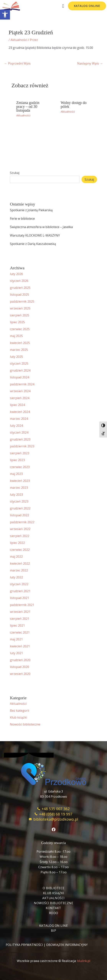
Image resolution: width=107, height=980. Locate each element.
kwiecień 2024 (20, 412)
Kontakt (53, 908)
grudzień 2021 (20, 591)
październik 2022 (22, 522)
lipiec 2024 (17, 405)
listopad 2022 (20, 515)
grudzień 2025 (20, 288)
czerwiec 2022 (20, 550)
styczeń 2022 (19, 584)
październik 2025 (22, 301)
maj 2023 (16, 474)
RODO (54, 913)
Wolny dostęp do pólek (74, 105)
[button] (5, 15)
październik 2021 (22, 605)
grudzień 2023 (20, 439)
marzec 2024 (19, 419)
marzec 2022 (19, 570)
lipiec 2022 (17, 543)
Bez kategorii (20, 711)
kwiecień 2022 (20, 563)
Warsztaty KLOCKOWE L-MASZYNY (35, 235)
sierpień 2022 (20, 536)
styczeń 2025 (19, 364)
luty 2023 (16, 495)
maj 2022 (16, 557)
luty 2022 (16, 577)
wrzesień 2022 (20, 529)
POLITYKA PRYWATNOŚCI (24, 945)
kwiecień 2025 (20, 343)
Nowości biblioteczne (25, 724)
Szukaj (15, 173)
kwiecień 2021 (20, 646)
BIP (54, 931)
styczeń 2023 (19, 501)
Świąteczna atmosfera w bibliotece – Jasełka (41, 227)
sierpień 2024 (20, 398)
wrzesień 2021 (20, 612)
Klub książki (18, 717)
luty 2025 (16, 357)
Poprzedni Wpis (17, 63)
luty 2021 (16, 653)
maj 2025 (16, 336)
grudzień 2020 (20, 660)
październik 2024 (22, 384)
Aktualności (19, 40)
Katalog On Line (54, 926)
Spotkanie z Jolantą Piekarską (31, 210)
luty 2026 (16, 274)
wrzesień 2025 (20, 308)
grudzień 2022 (20, 508)
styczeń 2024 (19, 432)
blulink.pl (84, 961)
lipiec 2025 (17, 322)
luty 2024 (16, 426)
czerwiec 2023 (20, 467)
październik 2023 (22, 446)
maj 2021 (16, 639)
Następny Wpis (90, 63)
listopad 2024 (20, 377)
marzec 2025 (19, 350)
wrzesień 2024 (20, 391)
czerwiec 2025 (20, 329)
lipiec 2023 (17, 460)
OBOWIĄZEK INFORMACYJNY (67, 945)
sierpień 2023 (20, 453)
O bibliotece (54, 888)
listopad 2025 (20, 295)
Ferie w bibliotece (22, 219)
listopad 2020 (20, 667)
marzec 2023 (19, 488)
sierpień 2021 (20, 619)
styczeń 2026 (19, 281)
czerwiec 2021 (20, 632)
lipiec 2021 (17, 625)
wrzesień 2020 (20, 674)
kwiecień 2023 (20, 481)
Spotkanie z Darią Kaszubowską (33, 244)
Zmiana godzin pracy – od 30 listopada (28, 106)
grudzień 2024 (20, 370)
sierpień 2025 (20, 315)
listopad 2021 (20, 598)
